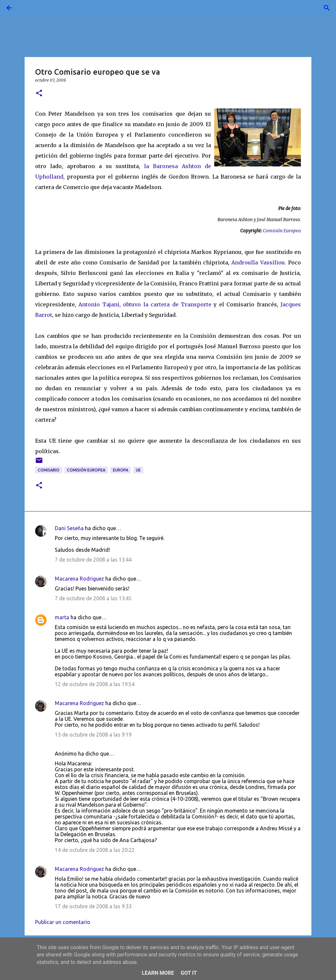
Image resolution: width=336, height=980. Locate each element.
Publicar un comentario (63, 922)
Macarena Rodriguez (79, 579)
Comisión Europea (282, 231)
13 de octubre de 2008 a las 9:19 (93, 735)
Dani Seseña (69, 528)
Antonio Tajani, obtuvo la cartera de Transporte (146, 304)
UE (138, 470)
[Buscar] (28, 8)
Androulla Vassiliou (258, 262)
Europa (121, 470)
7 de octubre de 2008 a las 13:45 (93, 598)
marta (62, 617)
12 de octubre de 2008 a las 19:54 (95, 684)
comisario (49, 470)
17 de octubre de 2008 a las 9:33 (93, 906)
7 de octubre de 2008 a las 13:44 (93, 560)
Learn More (158, 973)
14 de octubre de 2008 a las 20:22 (95, 850)
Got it (189, 973)
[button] (39, 94)
